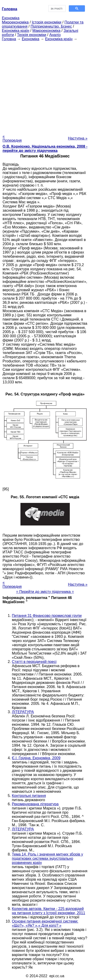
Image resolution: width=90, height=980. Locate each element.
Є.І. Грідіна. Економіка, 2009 (36, 758)
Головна (9, 39)
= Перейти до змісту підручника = (45, 592)
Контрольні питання (29, 796)
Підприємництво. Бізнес (51, 26)
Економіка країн (16, 31)
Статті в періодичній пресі (34, 662)
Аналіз (55, 35)
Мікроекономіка (15, 22)
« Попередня (12, 138)
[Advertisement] (45, 86)
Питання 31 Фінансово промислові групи (47, 616)
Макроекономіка (46, 31)
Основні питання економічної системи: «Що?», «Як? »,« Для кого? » (45, 923)
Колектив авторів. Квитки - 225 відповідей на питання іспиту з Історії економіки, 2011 (48, 911)
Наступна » (78, 138)
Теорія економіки (32, 35)
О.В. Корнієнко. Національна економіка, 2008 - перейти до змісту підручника (45, 149)
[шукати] (57, 9)
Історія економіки (47, 22)
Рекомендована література (35, 804)
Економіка (11, 18)
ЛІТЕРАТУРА (23, 712)
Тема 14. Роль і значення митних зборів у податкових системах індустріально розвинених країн (47, 858)
